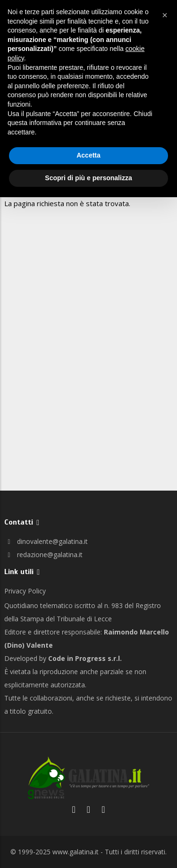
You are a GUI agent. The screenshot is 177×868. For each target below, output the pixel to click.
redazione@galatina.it (43, 555)
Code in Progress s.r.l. (85, 658)
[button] (165, 15)
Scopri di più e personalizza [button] (88, 178)
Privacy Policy (25, 591)
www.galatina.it (76, 852)
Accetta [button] (88, 155)
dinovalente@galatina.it (46, 541)
